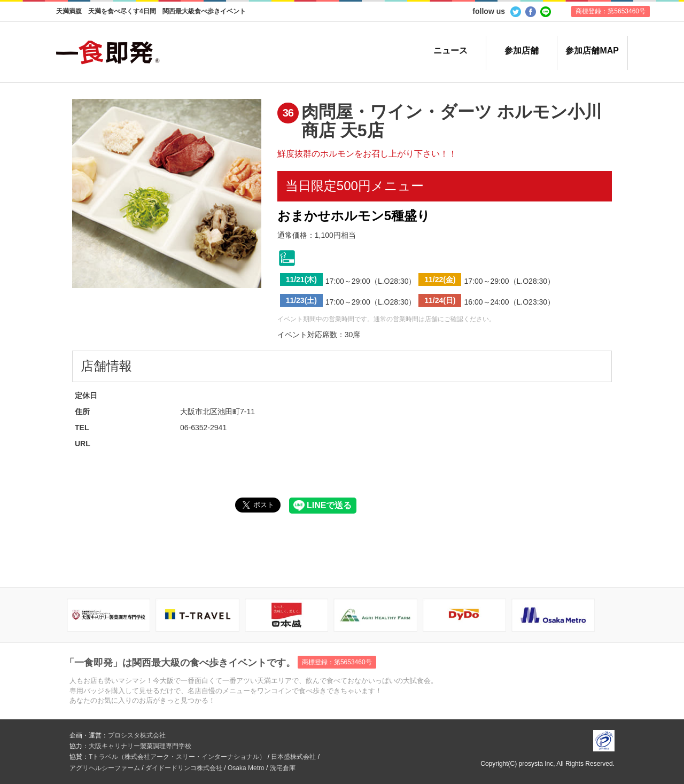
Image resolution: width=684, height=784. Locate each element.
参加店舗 (522, 51)
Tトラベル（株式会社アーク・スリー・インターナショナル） (177, 757)
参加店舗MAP (592, 51)
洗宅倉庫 (283, 768)
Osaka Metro (246, 768)
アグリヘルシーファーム (105, 768)
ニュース (450, 51)
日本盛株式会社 (293, 757)
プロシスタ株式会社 (137, 735)
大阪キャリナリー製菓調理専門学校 (140, 746)
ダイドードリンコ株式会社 (184, 768)
